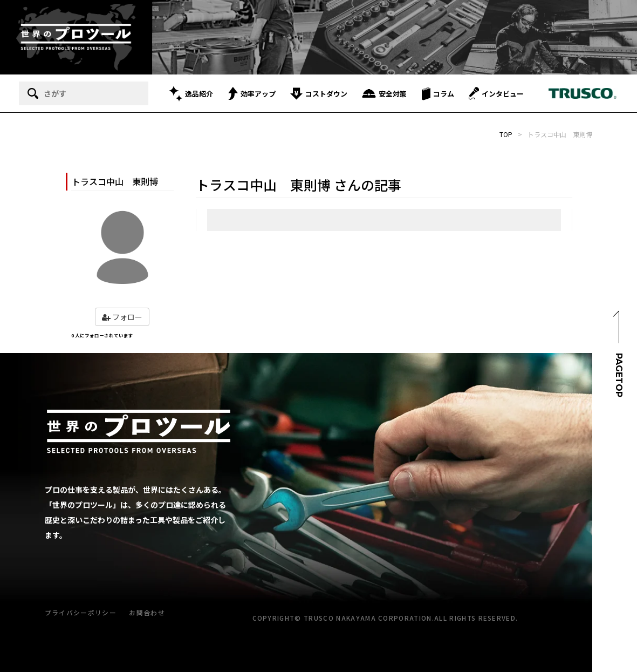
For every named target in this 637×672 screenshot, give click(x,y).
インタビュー (496, 93)
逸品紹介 (191, 94)
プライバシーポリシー (81, 612)
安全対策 (384, 94)
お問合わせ (147, 612)
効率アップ (252, 93)
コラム (438, 94)
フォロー (122, 317)
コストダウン (319, 94)
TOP (506, 134)
